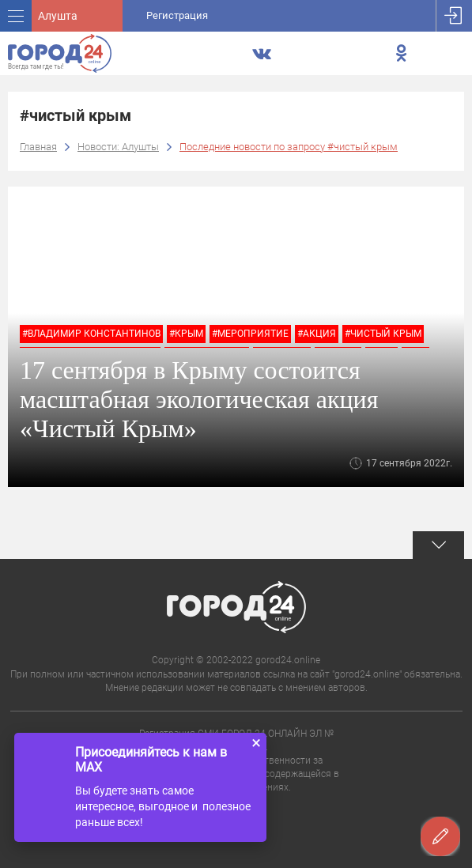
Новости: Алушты (118, 147)
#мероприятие (250, 334)
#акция (317, 334)
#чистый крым (383, 334)
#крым (186, 334)
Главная (38, 147)
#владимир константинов (91, 334)
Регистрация (177, 15)
